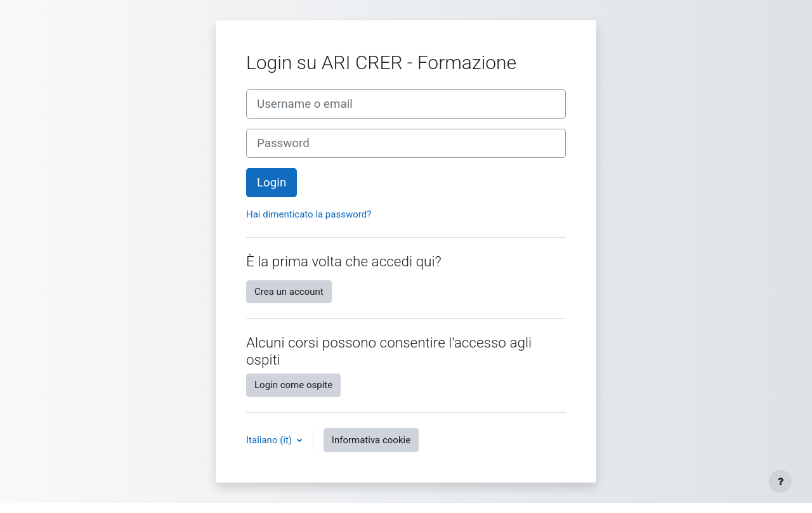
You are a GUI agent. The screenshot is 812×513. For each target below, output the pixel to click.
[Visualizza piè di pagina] (780, 481)
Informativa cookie (371, 440)
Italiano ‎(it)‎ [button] (270, 440)
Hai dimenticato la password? (309, 214)
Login (272, 183)
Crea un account (289, 292)
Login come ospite (293, 385)
